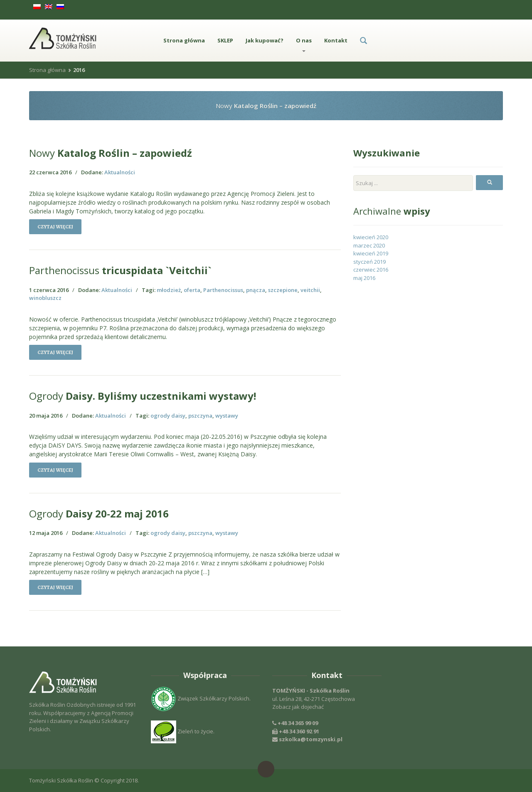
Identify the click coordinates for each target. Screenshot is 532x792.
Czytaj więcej (55, 227)
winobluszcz (45, 298)
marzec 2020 (369, 245)
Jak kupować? (265, 40)
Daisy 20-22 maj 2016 (99, 514)
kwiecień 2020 (371, 237)
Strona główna (184, 40)
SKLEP (225, 40)
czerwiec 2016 (371, 270)
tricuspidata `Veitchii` (120, 270)
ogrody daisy (168, 416)
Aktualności (120, 172)
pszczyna (200, 416)
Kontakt (336, 40)
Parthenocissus (223, 290)
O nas (304, 44)
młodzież (169, 290)
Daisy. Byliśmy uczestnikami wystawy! (143, 396)
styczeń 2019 (369, 262)
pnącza (256, 290)
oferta (192, 290)
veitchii (310, 290)
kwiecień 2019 (371, 253)
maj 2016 (364, 278)
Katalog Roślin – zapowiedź (111, 153)
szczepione (283, 290)
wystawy (227, 416)
